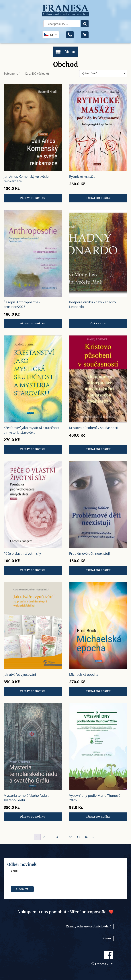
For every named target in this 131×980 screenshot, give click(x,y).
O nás (107, 938)
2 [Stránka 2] (44, 837)
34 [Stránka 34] (86, 837)
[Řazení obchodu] (103, 74)
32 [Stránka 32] (70, 837)
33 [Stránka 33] (78, 837)
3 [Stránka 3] (51, 837)
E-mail (14, 871)
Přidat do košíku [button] (33, 198)
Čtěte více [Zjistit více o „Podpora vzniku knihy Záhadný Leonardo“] (98, 324)
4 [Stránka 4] (57, 837)
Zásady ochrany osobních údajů (89, 926)
